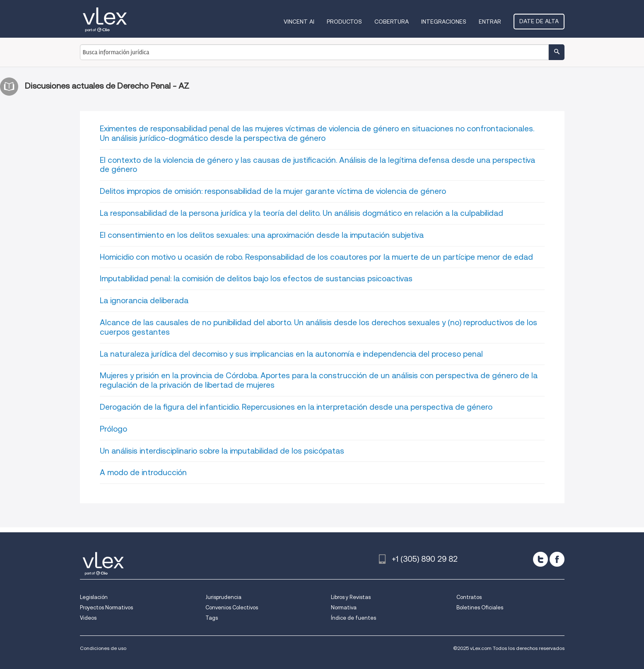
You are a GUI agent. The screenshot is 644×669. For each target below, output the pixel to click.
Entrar (490, 22)
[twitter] (540, 559)
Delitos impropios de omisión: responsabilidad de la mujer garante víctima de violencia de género (273, 191)
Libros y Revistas (351, 597)
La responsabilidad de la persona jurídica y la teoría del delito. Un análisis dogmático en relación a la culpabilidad (301, 213)
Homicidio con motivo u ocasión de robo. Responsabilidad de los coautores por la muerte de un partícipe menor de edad (316, 257)
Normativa (344, 607)
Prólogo (113, 429)
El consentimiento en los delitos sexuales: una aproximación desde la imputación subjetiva (262, 235)
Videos (88, 618)
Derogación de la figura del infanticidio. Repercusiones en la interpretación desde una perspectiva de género (296, 407)
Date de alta (539, 21)
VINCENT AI (299, 22)
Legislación (94, 597)
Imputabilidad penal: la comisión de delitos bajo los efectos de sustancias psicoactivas (256, 279)
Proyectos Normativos (106, 607)
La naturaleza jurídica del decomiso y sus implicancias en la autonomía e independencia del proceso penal (291, 354)
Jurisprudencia (223, 597)
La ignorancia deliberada (144, 301)
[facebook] (557, 559)
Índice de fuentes (353, 618)
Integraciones (444, 22)
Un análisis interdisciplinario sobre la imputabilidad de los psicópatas (222, 451)
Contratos (469, 597)
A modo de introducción (143, 472)
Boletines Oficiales (480, 607)
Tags (212, 618)
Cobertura (392, 22)
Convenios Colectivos (232, 607)
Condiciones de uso (103, 648)
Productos (344, 22)
